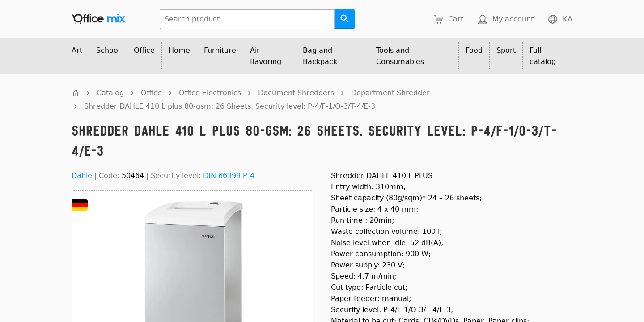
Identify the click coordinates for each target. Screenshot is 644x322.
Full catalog (543, 56)
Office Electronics (210, 93)
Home (179, 50)
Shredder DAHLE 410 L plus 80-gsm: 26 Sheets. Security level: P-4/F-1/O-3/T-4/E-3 (230, 106)
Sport (506, 50)
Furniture (220, 50)
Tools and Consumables (400, 56)
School (108, 50)
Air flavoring (266, 56)
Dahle (82, 176)
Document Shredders (296, 93)
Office (144, 50)
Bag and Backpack (320, 56)
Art (77, 50)
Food (474, 50)
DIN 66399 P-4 (229, 176)
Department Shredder (390, 93)
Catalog (110, 93)
